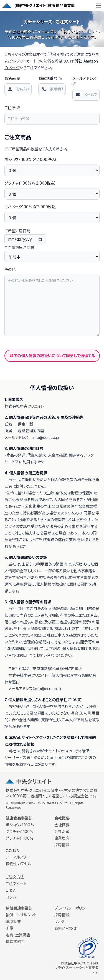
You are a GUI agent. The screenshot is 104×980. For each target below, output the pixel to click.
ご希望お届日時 (17, 231)
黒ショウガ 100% (20, 825)
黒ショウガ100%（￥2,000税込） (31, 159)
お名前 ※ (12, 78)
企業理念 (62, 838)
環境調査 (13, 921)
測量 (9, 928)
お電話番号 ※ (50, 78)
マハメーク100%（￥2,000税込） (31, 207)
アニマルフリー (18, 857)
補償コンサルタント (21, 915)
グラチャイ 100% (19, 831)
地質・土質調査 (18, 935)
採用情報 (62, 845)
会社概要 (62, 825)
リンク (59, 921)
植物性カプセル (18, 864)
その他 (10, 269)
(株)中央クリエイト (30, 5)
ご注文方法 (15, 877)
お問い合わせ (65, 928)
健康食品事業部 (61, 5)
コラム (11, 897)
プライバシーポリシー (72, 908)
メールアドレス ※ (84, 81)
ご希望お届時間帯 (19, 248)
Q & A (11, 890)
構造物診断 (15, 942)
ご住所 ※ (12, 108)
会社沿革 (62, 831)
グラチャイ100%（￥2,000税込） (30, 183)
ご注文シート (16, 884)
